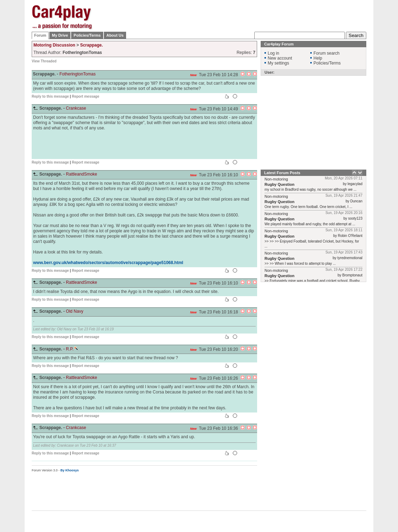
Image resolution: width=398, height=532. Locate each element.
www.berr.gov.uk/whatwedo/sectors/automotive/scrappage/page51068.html (108, 263)
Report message (86, 96)
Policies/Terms (87, 35)
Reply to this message (50, 96)
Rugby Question (279, 184)
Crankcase (76, 108)
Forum (40, 35)
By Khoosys (70, 470)
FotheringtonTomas (78, 74)
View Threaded (44, 61)
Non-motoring (276, 179)
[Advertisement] (238, 49)
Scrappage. (91, 45)
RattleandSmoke (82, 174)
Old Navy (74, 311)
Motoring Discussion (54, 45)
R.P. (72, 349)
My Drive (60, 35)
